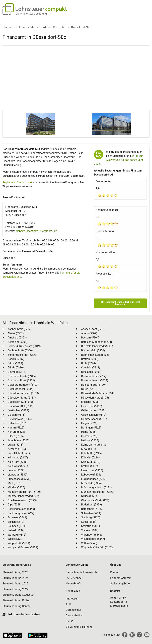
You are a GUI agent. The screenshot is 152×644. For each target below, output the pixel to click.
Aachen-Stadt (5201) (93, 329)
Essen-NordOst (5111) (21, 406)
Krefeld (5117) (90, 466)
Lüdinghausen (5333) (94, 479)
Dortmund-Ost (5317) (94, 376)
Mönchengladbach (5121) (96, 487)
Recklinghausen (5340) (21, 509)
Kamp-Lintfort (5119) (94, 445)
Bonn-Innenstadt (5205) (95, 355)
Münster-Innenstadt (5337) (23, 496)
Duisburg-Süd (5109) (93, 385)
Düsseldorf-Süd (81, 27)
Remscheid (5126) (92, 509)
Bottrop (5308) (90, 359)
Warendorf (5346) (92, 535)
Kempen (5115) (17, 449)
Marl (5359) (15, 483)
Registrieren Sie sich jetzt (17, 182)
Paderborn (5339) (92, 505)
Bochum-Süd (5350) (93, 350)
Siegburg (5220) (91, 517)
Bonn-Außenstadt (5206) (22, 355)
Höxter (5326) (89, 436)
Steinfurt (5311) (91, 526)
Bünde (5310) (16, 368)
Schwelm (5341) (17, 517)
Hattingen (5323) (91, 428)
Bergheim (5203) (18, 342)
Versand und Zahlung (79, 627)
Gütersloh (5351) (18, 423)
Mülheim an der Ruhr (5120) (24, 492)
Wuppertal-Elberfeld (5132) (97, 547)
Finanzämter (27, 27)
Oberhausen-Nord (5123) (22, 500)
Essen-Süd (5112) (92, 406)
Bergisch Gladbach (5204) (97, 342)
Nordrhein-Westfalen (53, 27)
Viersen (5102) (90, 530)
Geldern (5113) (16, 415)
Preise (69, 621)
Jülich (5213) (16, 445)
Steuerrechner (74, 578)
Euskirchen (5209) (18, 410)
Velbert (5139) (16, 530)
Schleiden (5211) (91, 513)
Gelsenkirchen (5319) (94, 415)
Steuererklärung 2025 (15, 572)
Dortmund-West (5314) (95, 380)
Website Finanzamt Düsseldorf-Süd (36, 231)
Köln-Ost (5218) (90, 458)
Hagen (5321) (89, 423)
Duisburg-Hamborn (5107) (23, 385)
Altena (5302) (89, 333)
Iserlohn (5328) (90, 440)
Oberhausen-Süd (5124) (95, 500)
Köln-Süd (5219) (91, 462)
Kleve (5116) (89, 449)
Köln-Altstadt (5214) (20, 453)
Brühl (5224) (89, 363)
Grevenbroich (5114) (20, 419)
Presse (114, 572)
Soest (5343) (89, 522)
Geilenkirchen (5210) (93, 410)
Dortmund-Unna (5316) (21, 380)
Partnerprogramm (121, 578)
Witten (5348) (89, 543)
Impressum (72, 599)
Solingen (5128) (17, 526)
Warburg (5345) (17, 535)
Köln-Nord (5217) (18, 458)
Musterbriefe (73, 584)
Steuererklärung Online (17, 565)
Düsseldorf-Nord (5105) (95, 398)
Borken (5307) (16, 359)
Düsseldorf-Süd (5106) (21, 402)
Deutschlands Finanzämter (82, 572)
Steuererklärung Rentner (17, 606)
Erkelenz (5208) (90, 402)
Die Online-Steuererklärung (31, 14)
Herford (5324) (16, 432)
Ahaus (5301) (16, 333)
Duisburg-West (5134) (21, 389)
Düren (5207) (89, 389)
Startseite (9, 27)
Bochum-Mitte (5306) (20, 350)
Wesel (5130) (15, 539)
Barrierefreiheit (75, 615)
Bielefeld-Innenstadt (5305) (97, 346)
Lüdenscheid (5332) (19, 479)
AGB (68, 604)
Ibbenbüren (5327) (19, 440)
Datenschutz (73, 610)
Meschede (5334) (91, 483)
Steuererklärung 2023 (15, 584)
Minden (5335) (16, 487)
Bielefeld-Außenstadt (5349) (24, 346)
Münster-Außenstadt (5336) (97, 492)
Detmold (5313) (17, 372)
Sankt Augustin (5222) (21, 513)
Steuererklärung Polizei (16, 600)
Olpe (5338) (15, 505)
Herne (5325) (89, 432)
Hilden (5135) (16, 436)
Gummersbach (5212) (94, 419)
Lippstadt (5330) (18, 475)
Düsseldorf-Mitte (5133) (22, 398)
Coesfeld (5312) (91, 368)
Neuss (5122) (89, 496)
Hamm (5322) (16, 428)
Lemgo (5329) (16, 470)
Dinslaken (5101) (91, 372)
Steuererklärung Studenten (18, 595)
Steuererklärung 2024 (15, 578)
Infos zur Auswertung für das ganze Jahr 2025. (119, 160)
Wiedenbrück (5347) (93, 539)
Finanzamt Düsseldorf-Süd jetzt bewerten (120, 303)
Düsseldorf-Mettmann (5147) (98, 393)
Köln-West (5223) (18, 466)
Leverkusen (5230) (92, 470)
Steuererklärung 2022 (15, 589)
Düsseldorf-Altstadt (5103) (23, 393)
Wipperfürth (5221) (19, 543)
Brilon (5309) (15, 363)
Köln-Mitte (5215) (91, 453)
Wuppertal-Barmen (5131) (23, 547)
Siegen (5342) (16, 522)
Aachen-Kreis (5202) (20, 329)
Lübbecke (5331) (91, 475)
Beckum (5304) (90, 338)
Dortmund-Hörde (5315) (22, 376)
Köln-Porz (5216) (18, 462)
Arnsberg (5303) (17, 338)
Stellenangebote (120, 584)
